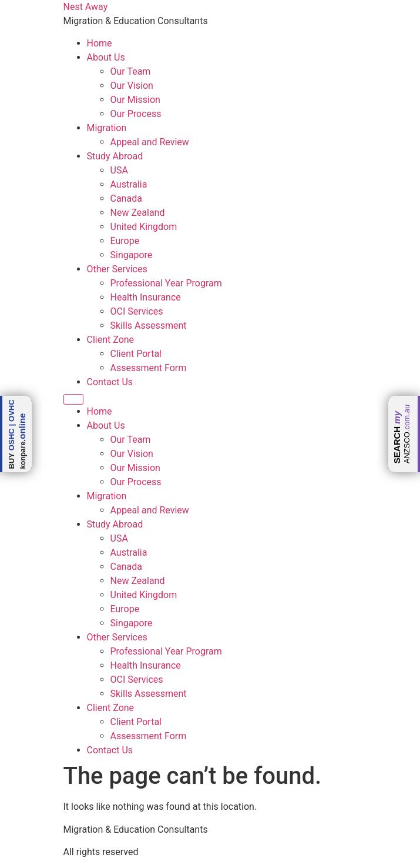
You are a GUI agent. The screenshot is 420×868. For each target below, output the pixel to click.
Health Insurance (146, 297)
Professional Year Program (166, 283)
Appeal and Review (150, 142)
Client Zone (111, 340)
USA (119, 170)
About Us (106, 57)
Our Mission (135, 100)
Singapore (132, 255)
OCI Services (137, 311)
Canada (126, 198)
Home (100, 43)
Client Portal (136, 354)
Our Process (136, 114)
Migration (107, 128)
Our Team (131, 71)
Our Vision (132, 86)
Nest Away (86, 7)
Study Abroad (115, 156)
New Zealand (138, 213)
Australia (129, 184)
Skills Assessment (149, 325)
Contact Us (110, 382)
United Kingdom (144, 227)
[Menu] (73, 399)
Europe (125, 241)
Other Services (117, 269)
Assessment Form (149, 368)
